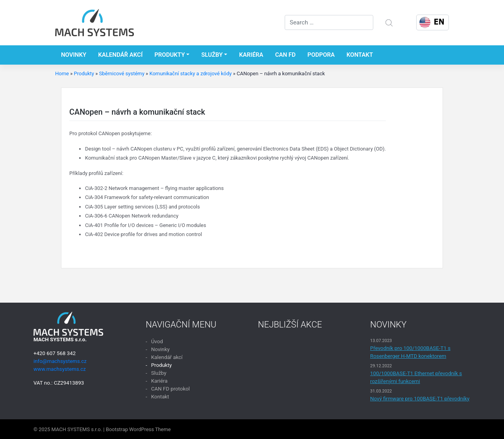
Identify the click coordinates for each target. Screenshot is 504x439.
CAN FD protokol (170, 389)
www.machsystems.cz (60, 369)
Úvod (157, 341)
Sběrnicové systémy (121, 73)
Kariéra (251, 55)
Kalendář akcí (120, 55)
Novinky (74, 55)
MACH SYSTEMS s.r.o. (77, 429)
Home (62, 73)
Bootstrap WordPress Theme (138, 429)
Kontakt (360, 55)
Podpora (321, 55)
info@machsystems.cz (60, 361)
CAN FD (285, 55)
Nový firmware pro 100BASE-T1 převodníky (420, 399)
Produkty (170, 55)
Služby (212, 55)
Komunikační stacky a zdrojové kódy (190, 73)
